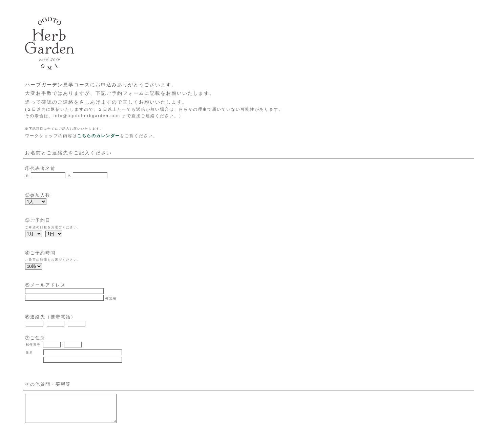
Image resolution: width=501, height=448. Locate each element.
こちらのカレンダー (99, 136)
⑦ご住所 (35, 338)
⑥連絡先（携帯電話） (50, 317)
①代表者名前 (40, 168)
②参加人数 (38, 195)
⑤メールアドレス (45, 285)
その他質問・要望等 (48, 384)
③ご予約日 (38, 220)
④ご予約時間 (40, 253)
